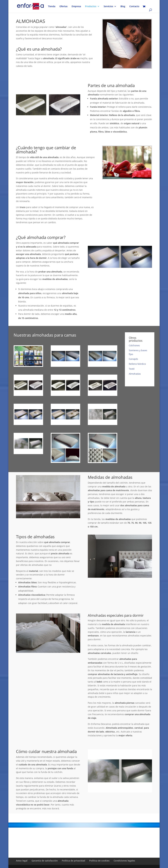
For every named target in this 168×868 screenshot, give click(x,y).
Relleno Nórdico (137, 364)
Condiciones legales (124, 861)
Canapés (133, 359)
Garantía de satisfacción (45, 861)
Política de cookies (99, 861)
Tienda (52, 7)
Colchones (134, 345)
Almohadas (135, 374)
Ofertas (63, 7)
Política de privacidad (73, 861)
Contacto (134, 7)
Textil (132, 369)
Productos (91, 7)
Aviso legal (22, 861)
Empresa (76, 7)
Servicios (108, 7)
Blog (123, 7)
